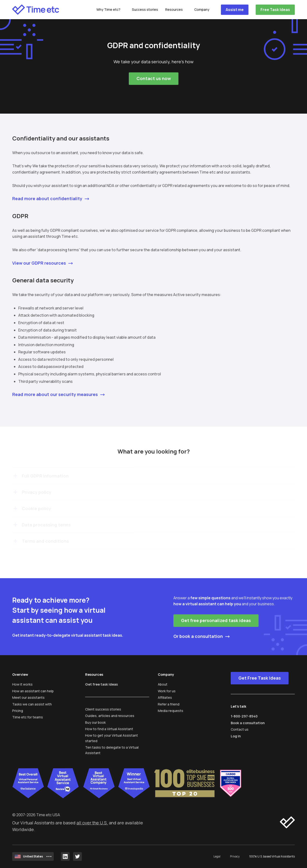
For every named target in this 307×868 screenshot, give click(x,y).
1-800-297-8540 (244, 716)
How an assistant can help (33, 691)
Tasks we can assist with (32, 704)
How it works (22, 684)
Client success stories (103, 709)
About (163, 684)
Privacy (235, 856)
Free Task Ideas (275, 10)
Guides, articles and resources (110, 716)
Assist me (235, 10)
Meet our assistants (28, 697)
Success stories (145, 10)
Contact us (240, 729)
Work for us (167, 691)
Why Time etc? (108, 10)
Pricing (18, 711)
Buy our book (95, 722)
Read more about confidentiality (47, 198)
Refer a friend (169, 704)
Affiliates (165, 697)
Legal (217, 856)
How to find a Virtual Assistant (109, 729)
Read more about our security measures (55, 394)
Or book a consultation (198, 636)
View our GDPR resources (39, 263)
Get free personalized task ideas (216, 620)
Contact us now (154, 78)
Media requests (171, 711)
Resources (174, 10)
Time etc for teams (28, 717)
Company (202, 10)
